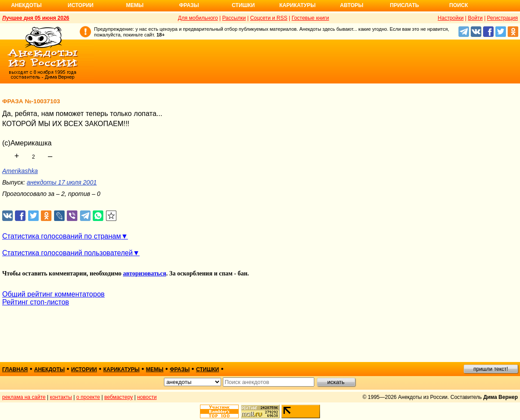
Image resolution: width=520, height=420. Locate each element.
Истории (81, 5)
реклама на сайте (24, 397)
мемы (155, 369)
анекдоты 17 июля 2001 (62, 182)
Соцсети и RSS (269, 18)
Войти (475, 18)
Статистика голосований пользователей (67, 253)
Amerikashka (20, 171)
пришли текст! (491, 369)
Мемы (135, 5)
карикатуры (122, 369)
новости (147, 397)
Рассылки (234, 18)
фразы (180, 369)
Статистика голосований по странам (62, 236)
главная (15, 369)
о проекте (88, 397)
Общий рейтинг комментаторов (53, 294)
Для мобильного (198, 18)
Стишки (243, 5)
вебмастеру (118, 397)
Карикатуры (297, 5)
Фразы (189, 5)
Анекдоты (26, 5)
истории (84, 369)
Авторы (352, 5)
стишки (207, 369)
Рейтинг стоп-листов (36, 302)
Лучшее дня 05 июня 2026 (36, 18)
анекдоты (50, 369)
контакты (61, 397)
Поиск (459, 5)
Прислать (404, 5)
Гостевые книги (310, 18)
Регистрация (502, 18)
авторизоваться (145, 273)
